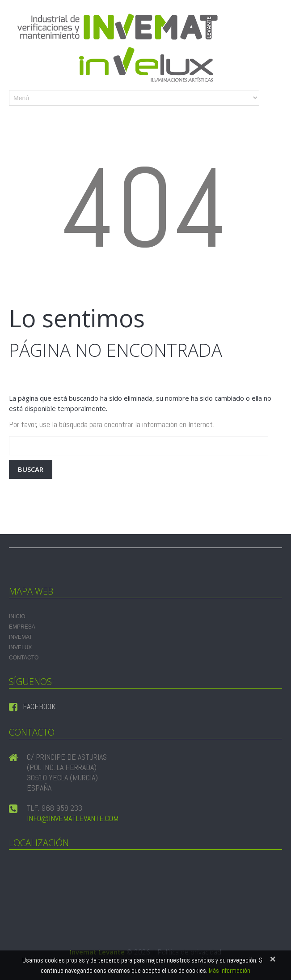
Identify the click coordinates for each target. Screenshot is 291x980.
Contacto (24, 658)
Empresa (22, 627)
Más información (230, 970)
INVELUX (20, 647)
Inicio (17, 616)
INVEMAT (21, 637)
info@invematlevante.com (73, 818)
